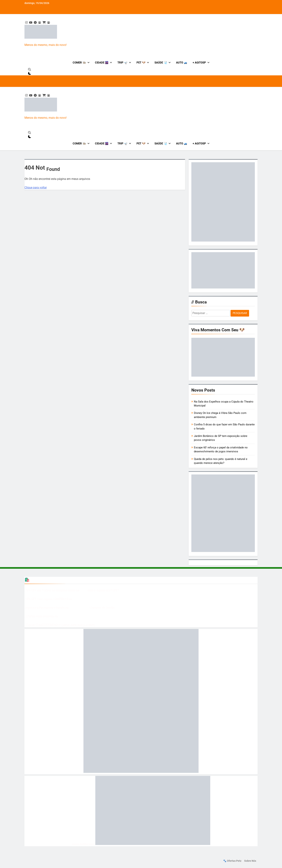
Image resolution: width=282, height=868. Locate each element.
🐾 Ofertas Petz (232, 861)
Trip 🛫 (122, 63)
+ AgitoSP (199, 63)
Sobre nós (250, 861)
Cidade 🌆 (102, 63)
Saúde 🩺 (161, 63)
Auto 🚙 (182, 63)
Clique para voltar (36, 188)
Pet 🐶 (141, 63)
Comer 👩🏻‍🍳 (79, 63)
